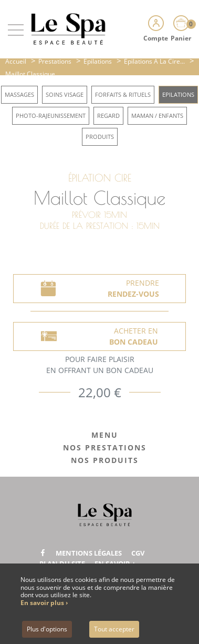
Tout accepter (114, 629)
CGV (138, 553)
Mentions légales (89, 553)
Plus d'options (47, 629)
